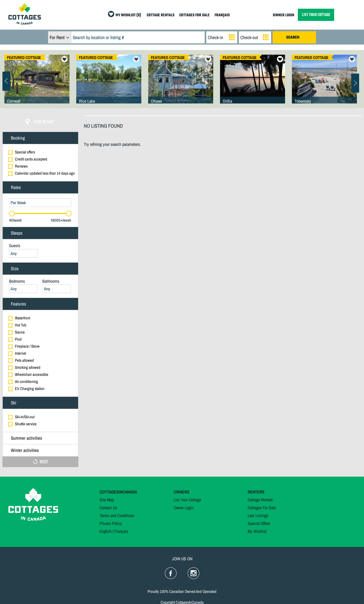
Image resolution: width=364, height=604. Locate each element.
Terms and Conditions (117, 515)
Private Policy (111, 523)
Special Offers (259, 523)
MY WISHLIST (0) (128, 15)
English (106, 531)
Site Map (107, 500)
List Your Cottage (187, 500)
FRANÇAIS (222, 15)
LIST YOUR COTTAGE (316, 15)
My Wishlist (257, 531)
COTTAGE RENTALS (161, 15)
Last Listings (258, 515)
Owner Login (183, 508)
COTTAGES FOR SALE (194, 15)
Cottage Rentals (260, 500)
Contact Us (108, 508)
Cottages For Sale (262, 508)
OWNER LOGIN (284, 15)
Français (121, 531)
